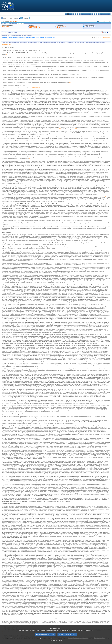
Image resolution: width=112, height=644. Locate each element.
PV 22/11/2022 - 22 (34, 27)
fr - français (81, 14)
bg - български (66, 14)
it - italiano (87, 14)
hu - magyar (93, 14)
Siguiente (16, 18)
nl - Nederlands (96, 14)
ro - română (102, 14)
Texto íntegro (26, 18)
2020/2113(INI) (13, 22)
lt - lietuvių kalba (91, 14)
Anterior (11, 18)
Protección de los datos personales (78, 640)
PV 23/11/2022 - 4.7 (62, 27)
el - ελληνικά (77, 14)
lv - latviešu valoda (89, 14)
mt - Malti (95, 14)
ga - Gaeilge (83, 14)
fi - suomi (108, 14)
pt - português (100, 14)
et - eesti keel (76, 14)
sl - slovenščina (106, 14)
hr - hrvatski (85, 14)
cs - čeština (70, 14)
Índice (4, 18)
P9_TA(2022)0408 (90, 27)
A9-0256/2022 (6, 27)
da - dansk (72, 14)
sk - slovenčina (104, 14)
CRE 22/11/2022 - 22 (34, 28)
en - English (79, 14)
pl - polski (98, 14)
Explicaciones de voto (63, 28)
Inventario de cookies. (56, 643)
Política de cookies (99, 640)
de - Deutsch (74, 14)
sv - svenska (110, 14)
